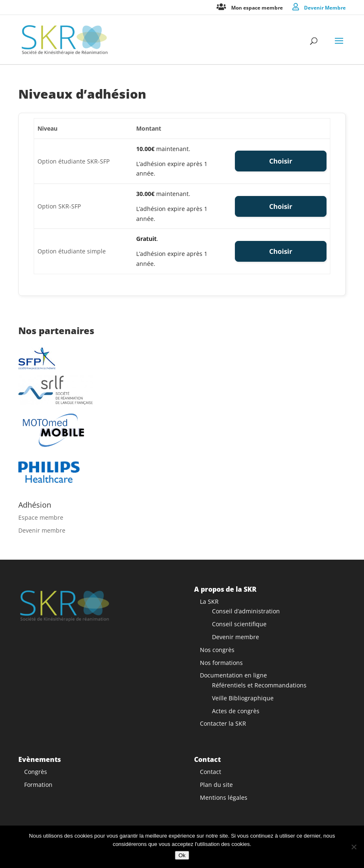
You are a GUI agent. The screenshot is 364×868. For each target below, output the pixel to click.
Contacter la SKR (223, 723)
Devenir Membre (325, 7)
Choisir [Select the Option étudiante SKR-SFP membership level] (281, 161)
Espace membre (41, 517)
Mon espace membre (257, 7)
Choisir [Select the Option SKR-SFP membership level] (281, 206)
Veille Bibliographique (243, 698)
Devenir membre (42, 530)
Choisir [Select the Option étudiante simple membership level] (281, 251)
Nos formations (221, 663)
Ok (182, 855)
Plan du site (216, 785)
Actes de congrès (236, 711)
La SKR (209, 601)
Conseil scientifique (239, 624)
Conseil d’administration (246, 611)
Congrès (36, 772)
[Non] (354, 847)
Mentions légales (224, 797)
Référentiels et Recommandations (259, 685)
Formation (38, 785)
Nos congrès (217, 650)
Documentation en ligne (233, 675)
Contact (211, 772)
